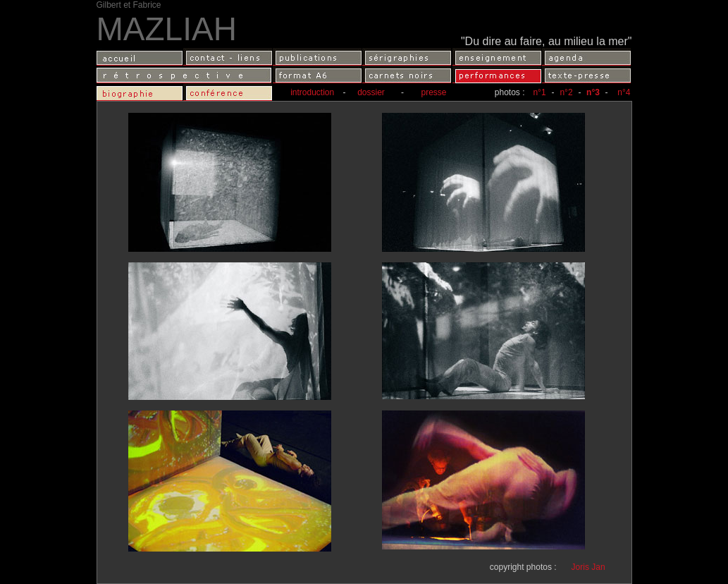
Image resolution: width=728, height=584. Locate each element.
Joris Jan (588, 567)
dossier (366, 92)
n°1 (539, 92)
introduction (313, 92)
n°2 (566, 92)
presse (433, 92)
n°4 (624, 92)
